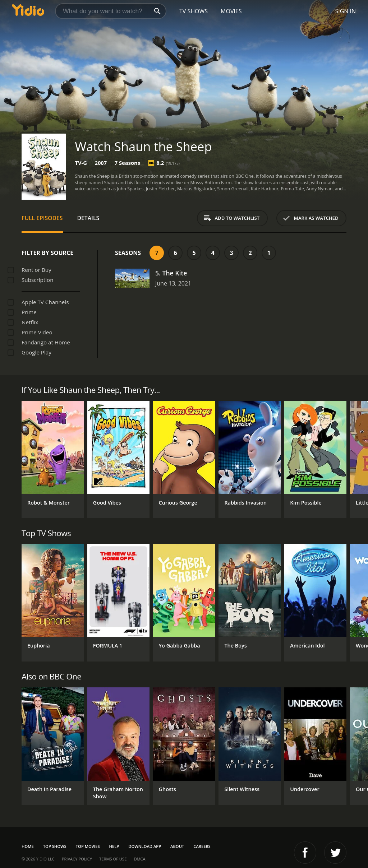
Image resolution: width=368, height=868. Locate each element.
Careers (202, 846)
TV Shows (194, 11)
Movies (231, 11)
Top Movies (88, 846)
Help (114, 846)
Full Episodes (42, 218)
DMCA (139, 859)
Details (88, 218)
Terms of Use (113, 859)
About (177, 846)
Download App (145, 846)
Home (28, 846)
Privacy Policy (77, 859)
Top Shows (55, 846)
